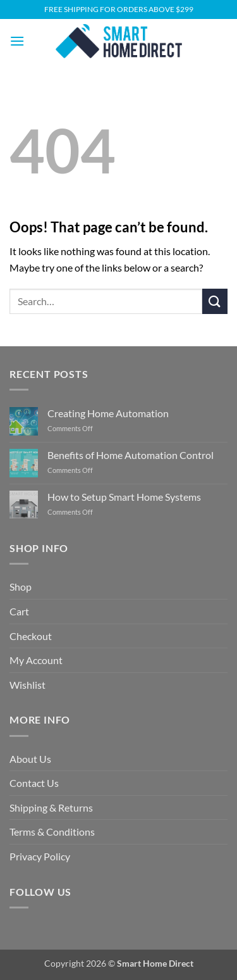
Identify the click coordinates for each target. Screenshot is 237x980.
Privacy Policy (40, 856)
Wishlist (27, 685)
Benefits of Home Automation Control (131, 455)
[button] (17, 41)
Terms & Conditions (52, 832)
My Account (36, 660)
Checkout (31, 636)
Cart (19, 611)
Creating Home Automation (108, 413)
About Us (30, 759)
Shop (21, 587)
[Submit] (215, 301)
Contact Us (34, 783)
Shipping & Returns (51, 807)
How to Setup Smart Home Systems (124, 497)
